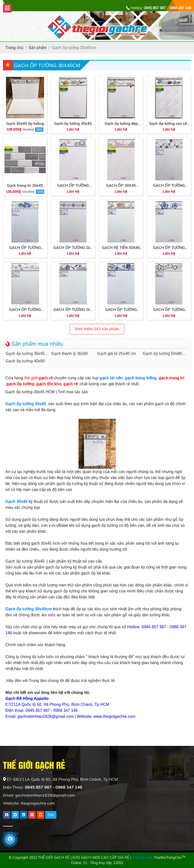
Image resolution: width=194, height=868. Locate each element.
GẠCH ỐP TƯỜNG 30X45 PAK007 (169, 186)
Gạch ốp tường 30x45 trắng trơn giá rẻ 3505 (73, 124)
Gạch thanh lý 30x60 (70, 354)
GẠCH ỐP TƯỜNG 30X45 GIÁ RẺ (169, 310)
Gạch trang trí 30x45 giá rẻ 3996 (25, 186)
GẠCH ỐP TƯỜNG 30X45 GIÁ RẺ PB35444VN (169, 248)
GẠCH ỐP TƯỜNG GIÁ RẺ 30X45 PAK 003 (73, 248)
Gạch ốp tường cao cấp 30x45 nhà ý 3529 (169, 124)
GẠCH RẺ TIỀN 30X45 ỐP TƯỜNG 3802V (121, 248)
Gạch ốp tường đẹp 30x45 (121, 124)
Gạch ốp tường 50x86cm (165, 354)
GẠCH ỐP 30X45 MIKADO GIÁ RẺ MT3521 (121, 186)
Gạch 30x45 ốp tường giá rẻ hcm (25, 124)
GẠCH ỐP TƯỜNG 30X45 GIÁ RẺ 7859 (25, 310)
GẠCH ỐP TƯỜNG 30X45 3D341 (25, 248)
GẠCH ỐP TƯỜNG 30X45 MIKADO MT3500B (73, 186)
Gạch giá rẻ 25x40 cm (117, 354)
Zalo (51, 815)
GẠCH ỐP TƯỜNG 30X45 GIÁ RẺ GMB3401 (121, 310)
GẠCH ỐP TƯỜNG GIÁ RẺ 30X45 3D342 (73, 310)
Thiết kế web (142, 858)
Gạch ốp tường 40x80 (25, 361)
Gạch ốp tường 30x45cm (28, 354)
